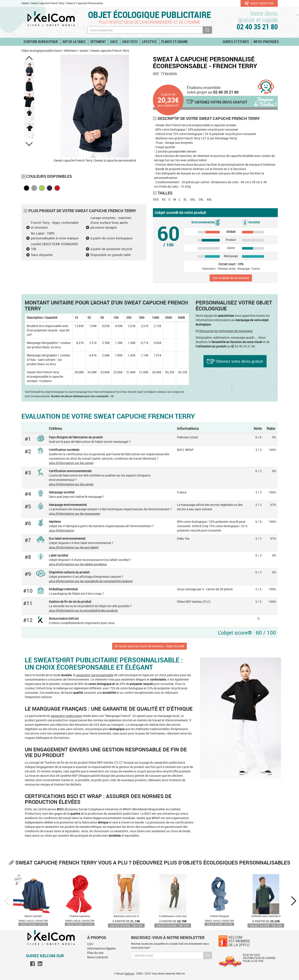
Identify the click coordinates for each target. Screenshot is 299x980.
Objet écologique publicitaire (149, 15)
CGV (90, 944)
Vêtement (98, 42)
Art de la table (74, 42)
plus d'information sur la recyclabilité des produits (83, 610)
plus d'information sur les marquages (74, 513)
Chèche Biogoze (219, 916)
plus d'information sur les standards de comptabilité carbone (91, 581)
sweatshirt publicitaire (66, 716)
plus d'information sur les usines (71, 463)
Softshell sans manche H (266, 916)
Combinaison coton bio (173, 916)
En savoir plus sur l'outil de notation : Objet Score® (149, 646)
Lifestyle (149, 42)
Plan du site (95, 953)
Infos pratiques (266, 42)
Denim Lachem (33, 916)
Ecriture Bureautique (41, 42)
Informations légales (101, 948)
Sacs (114, 42)
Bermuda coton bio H (126, 916)
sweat (84, 51)
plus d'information (61, 530)
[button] (29, 58)
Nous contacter (259, 3)
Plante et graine (175, 42)
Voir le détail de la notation (231, 278)
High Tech (130, 42)
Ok (208, 955)
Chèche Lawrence (80, 916)
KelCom (129, 973)
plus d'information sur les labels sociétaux (78, 564)
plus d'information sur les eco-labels (74, 547)
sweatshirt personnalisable (95, 675)
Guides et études (236, 42)
